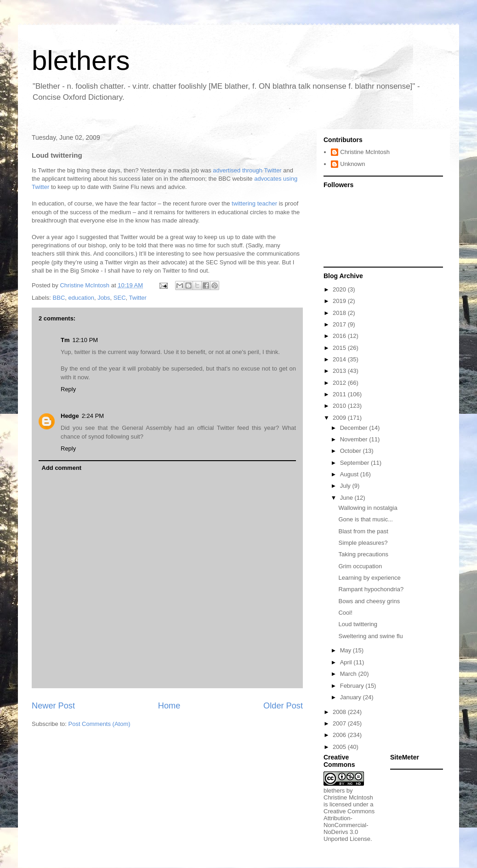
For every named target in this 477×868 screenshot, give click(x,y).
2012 (340, 383)
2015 (340, 348)
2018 (340, 313)
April (347, 662)
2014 (340, 359)
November (355, 439)
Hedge (70, 416)
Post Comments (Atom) (99, 724)
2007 (340, 723)
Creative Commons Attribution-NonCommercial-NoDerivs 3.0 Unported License (349, 825)
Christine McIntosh (365, 152)
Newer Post (53, 706)
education (81, 298)
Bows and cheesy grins (369, 601)
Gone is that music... (366, 519)
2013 (340, 371)
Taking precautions (363, 554)
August (350, 474)
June (347, 498)
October (352, 451)
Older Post (283, 706)
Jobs (104, 298)
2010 (340, 406)
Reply (68, 389)
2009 (340, 418)
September (355, 463)
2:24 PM (93, 416)
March (349, 674)
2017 (340, 324)
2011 (340, 394)
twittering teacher (254, 203)
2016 (340, 336)
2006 (340, 735)
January (352, 697)
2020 (340, 289)
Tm (65, 340)
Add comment (62, 468)
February (353, 686)
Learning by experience (369, 578)
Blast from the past (363, 531)
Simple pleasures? (363, 543)
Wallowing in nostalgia (368, 508)
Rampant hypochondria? (371, 589)
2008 (340, 712)
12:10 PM (85, 340)
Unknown (352, 164)
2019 (340, 301)
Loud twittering (358, 624)
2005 (340, 747)
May (346, 650)
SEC (120, 298)
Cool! (345, 613)
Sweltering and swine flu (370, 636)
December (355, 428)
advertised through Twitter (247, 170)
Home (169, 706)
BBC (59, 298)
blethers (81, 60)
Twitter (138, 298)
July (346, 486)
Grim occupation (360, 566)
